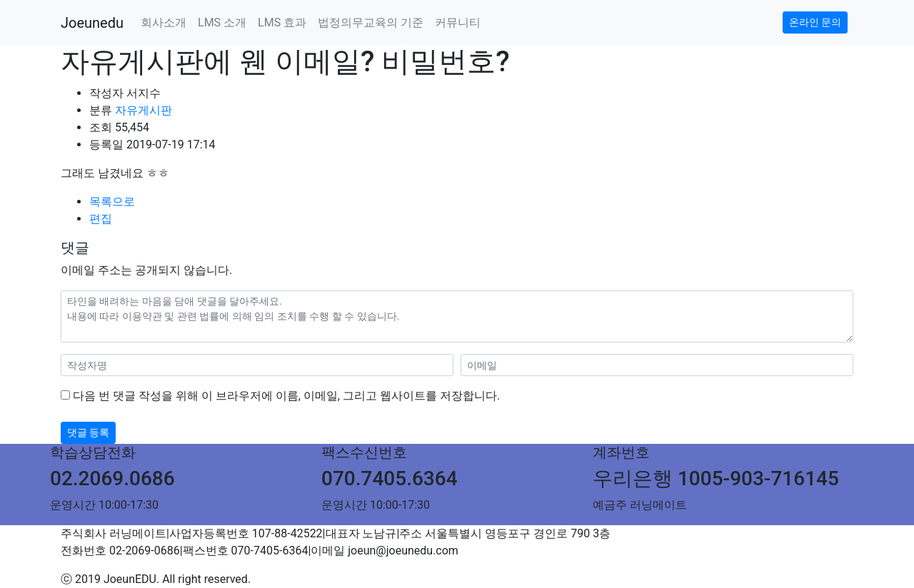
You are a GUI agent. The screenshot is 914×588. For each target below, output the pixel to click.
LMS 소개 (222, 22)
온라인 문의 (815, 22)
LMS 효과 (282, 22)
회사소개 (164, 22)
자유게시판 (144, 110)
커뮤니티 (458, 22)
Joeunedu (92, 23)
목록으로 (112, 202)
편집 (101, 219)
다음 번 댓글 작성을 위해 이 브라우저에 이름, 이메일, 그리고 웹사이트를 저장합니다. (286, 396)
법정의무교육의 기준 (371, 22)
